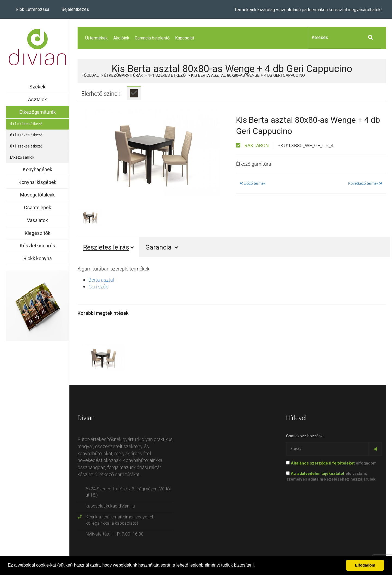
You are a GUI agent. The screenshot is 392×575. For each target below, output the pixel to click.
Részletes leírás (108, 247)
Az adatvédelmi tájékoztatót (318, 473)
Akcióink (121, 38)
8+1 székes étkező (26, 146)
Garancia (162, 247)
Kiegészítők (38, 233)
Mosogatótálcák (37, 195)
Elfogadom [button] (365, 565)
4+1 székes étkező (26, 124)
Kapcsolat (185, 38)
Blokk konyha (38, 258)
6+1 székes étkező (26, 135)
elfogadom (331, 463)
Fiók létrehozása (33, 9)
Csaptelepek (38, 207)
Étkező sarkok (22, 157)
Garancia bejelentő (152, 38)
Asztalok (37, 99)
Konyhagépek (38, 169)
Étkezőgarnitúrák (38, 112)
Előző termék (252, 183)
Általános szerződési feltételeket (323, 463)
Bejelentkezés (75, 9)
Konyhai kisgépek (37, 182)
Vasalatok (37, 220)
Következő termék (365, 183)
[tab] (134, 93)
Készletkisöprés (38, 246)
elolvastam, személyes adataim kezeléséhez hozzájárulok (331, 476)
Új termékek (97, 38)
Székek (37, 87)
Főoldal (90, 75)
